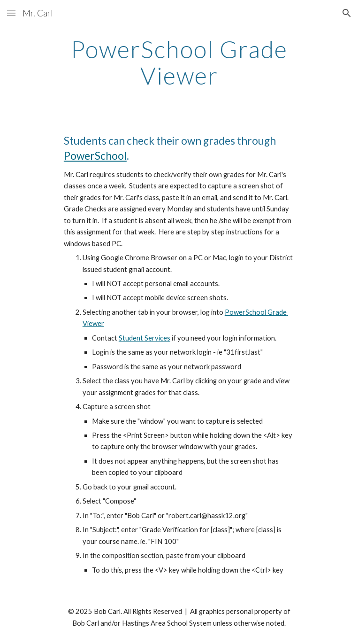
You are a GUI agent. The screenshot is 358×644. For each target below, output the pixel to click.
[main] (179, 62)
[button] (11, 13)
